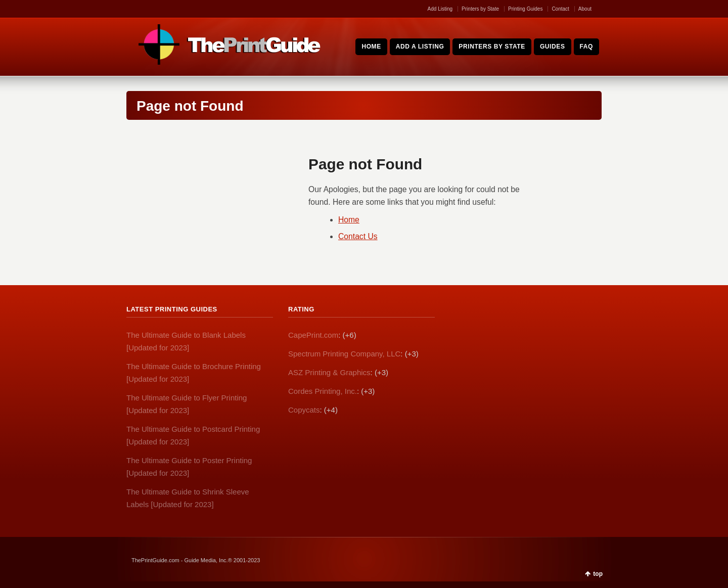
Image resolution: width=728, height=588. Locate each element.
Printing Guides (525, 9)
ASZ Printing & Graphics (329, 372)
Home (349, 220)
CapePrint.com (313, 335)
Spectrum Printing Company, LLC (344, 354)
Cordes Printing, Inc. (323, 391)
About (585, 9)
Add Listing (440, 9)
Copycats (304, 410)
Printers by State (480, 9)
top (598, 574)
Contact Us (358, 236)
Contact (560, 9)
